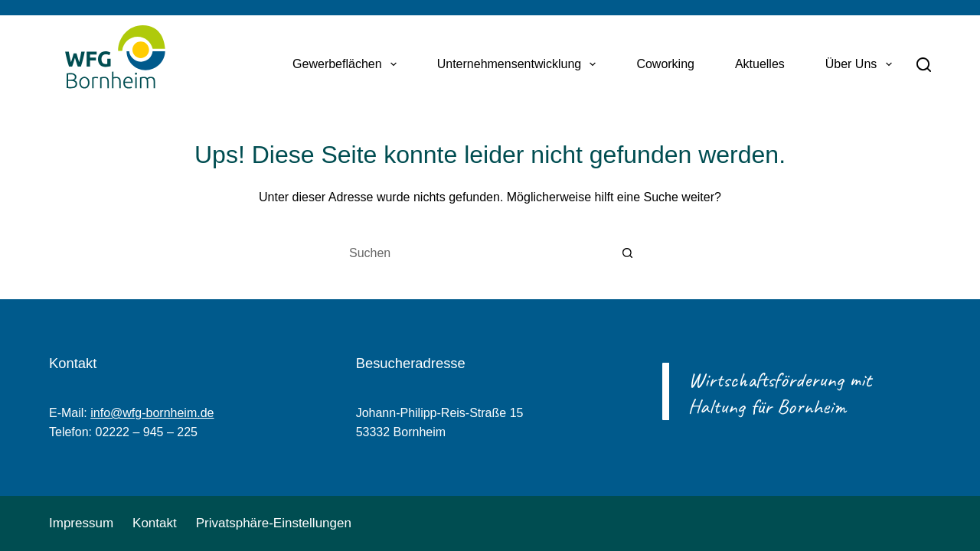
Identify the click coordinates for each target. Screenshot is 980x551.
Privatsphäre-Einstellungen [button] (274, 523)
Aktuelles (760, 64)
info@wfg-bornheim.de (152, 413)
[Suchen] (924, 65)
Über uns (862, 64)
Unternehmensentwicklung (520, 64)
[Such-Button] (628, 253)
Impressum (81, 523)
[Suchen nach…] (475, 253)
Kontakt (155, 523)
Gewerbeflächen (348, 64)
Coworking (665, 64)
